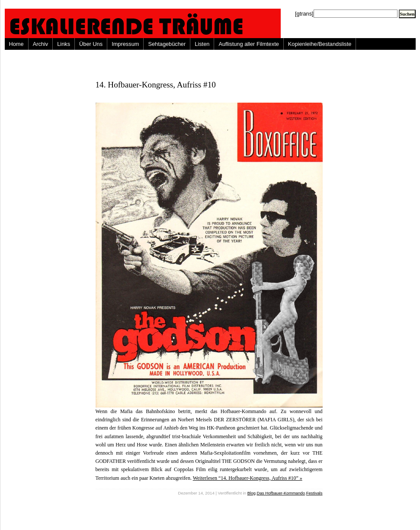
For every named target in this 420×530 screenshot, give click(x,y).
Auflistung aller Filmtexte (248, 44)
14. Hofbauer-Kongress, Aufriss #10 (156, 85)
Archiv (41, 44)
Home (16, 44)
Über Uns (91, 44)
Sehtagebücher (167, 44)
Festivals (314, 493)
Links (64, 44)
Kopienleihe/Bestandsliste (320, 44)
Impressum (125, 44)
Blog (252, 493)
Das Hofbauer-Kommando (281, 493)
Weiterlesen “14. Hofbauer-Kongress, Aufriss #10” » (248, 478)
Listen (202, 44)
